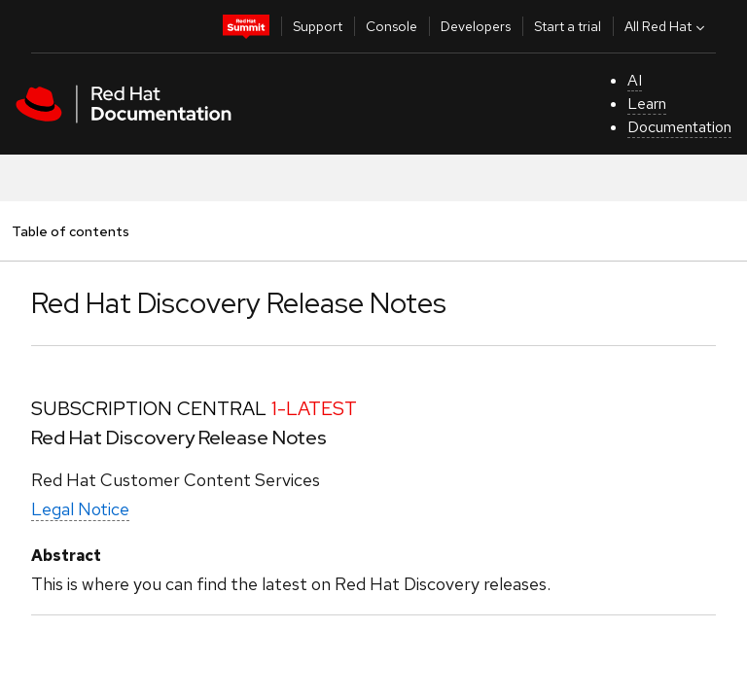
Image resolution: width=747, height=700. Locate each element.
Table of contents (70, 231)
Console (391, 26)
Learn (647, 104)
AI (635, 80)
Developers (476, 26)
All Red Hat (667, 26)
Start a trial (568, 26)
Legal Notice (80, 509)
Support (318, 26)
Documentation (679, 127)
